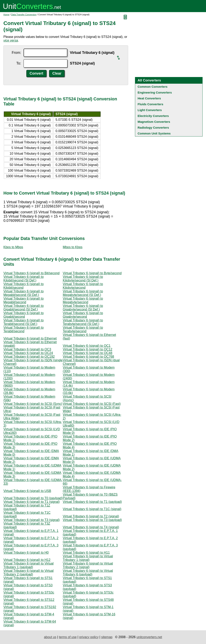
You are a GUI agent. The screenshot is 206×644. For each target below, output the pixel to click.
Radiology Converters (153, 128)
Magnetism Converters (154, 122)
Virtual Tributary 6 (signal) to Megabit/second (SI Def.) (24, 293)
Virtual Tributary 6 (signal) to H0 (26, 553)
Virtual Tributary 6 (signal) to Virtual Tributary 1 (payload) (28, 565)
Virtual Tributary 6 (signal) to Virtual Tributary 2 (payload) (28, 573)
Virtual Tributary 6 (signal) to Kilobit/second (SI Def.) (24, 279)
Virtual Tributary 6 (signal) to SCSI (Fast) (92, 404)
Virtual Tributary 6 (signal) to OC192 (29, 357)
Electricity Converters (153, 116)
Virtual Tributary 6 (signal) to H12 (27, 560)
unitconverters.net (149, 637)
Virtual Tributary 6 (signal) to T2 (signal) (91, 516)
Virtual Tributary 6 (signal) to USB (27, 491)
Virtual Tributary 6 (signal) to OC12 (88, 349)
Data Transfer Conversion (24, 15)
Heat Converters (149, 98)
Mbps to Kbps (73, 247)
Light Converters (150, 110)
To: (19, 63)
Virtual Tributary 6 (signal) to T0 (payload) (33, 498)
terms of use (68, 637)
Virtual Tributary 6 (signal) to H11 (86, 553)
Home (6, 15)
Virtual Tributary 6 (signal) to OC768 (88, 357)
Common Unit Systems (154, 133)
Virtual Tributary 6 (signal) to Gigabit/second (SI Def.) (24, 308)
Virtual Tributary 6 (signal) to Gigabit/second (24, 315)
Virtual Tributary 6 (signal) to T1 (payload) (92, 502)
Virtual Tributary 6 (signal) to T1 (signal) (32, 502)
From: (16, 53)
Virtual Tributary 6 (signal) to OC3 (27, 349)
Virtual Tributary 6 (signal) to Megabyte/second (83, 300)
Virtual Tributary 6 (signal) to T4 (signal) (91, 527)
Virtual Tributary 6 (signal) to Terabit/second (24, 329)
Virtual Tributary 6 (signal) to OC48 (88, 353)
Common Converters (152, 87)
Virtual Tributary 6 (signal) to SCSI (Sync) (33, 404)
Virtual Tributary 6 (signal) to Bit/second (31, 273)
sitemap (107, 637)
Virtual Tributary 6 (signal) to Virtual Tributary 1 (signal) (88, 558)
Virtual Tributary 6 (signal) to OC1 (87, 346)
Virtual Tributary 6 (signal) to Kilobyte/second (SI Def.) (83, 279)
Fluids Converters (150, 104)
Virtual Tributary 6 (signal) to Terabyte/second (83, 329)
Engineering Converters (155, 92)
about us (50, 637)
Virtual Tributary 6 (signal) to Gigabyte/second (83, 315)
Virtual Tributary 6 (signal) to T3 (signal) (32, 520)
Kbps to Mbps (13, 247)
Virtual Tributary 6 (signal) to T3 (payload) (92, 520)
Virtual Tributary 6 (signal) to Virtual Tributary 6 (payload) (88, 573)
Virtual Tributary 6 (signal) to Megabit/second (24, 300)
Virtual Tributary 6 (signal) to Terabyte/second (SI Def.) (83, 322)
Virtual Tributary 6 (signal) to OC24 (28, 353)
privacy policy (89, 637)
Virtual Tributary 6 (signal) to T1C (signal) (92, 509)
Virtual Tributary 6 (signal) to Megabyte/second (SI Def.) (83, 293)
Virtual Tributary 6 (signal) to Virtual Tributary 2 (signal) (88, 565)
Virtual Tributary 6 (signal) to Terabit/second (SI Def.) (24, 322)
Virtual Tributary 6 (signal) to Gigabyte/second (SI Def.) (83, 308)
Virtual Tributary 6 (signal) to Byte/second (92, 273)
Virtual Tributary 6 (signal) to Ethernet (30, 338)
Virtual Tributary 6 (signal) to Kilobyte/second (83, 286)
